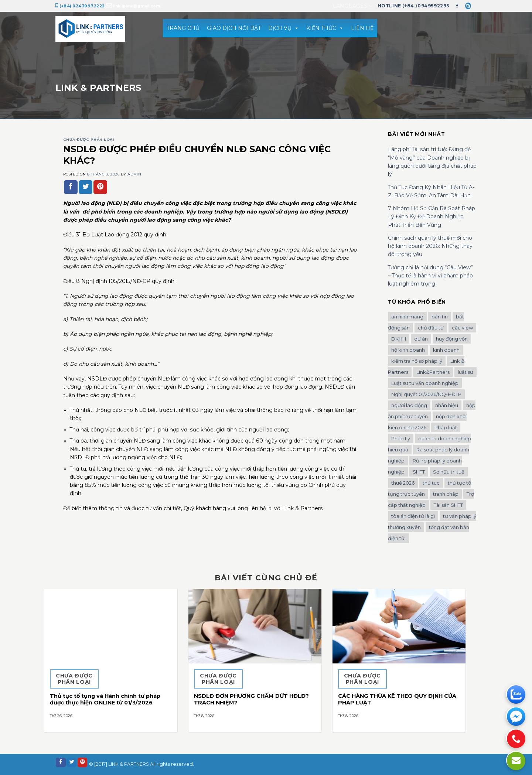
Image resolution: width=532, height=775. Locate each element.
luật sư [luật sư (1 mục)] (465, 372)
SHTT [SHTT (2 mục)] (419, 472)
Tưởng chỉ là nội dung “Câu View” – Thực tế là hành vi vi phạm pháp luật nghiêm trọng (430, 276)
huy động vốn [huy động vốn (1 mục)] (452, 339)
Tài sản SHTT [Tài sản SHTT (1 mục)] (448, 505)
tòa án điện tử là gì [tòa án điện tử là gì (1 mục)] (413, 516)
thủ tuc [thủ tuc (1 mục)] (431, 483)
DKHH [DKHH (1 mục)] (399, 339)
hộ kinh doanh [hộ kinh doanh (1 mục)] (408, 350)
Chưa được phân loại (88, 139)
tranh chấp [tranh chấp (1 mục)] (446, 494)
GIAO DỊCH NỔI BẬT (234, 28)
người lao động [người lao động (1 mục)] (409, 405)
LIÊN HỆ (362, 28)
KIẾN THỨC (325, 28)
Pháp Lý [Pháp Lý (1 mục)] (401, 438)
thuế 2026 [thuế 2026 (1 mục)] (403, 483)
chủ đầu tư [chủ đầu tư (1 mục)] (431, 328)
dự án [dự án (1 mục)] (421, 339)
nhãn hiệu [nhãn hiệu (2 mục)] (447, 405)
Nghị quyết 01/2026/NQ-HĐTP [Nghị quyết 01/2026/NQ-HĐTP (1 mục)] (426, 394)
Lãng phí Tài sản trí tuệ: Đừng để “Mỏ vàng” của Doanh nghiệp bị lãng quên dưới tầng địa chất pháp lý (432, 162)
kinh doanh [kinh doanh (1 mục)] (446, 350)
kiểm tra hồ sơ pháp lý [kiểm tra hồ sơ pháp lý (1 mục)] (417, 361)
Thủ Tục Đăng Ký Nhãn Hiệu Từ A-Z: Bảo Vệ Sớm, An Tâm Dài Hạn (431, 191)
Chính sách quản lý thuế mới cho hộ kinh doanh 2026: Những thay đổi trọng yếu (430, 246)
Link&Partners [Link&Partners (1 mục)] (433, 372)
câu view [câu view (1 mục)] (462, 328)
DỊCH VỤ (284, 28)
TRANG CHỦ (183, 28)
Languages (352, 6)
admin (134, 174)
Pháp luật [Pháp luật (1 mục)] (446, 427)
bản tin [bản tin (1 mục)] (440, 317)
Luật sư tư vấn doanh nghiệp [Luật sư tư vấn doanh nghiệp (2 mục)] (425, 383)
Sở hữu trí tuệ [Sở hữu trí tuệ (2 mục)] (449, 472)
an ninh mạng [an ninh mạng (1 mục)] (407, 317)
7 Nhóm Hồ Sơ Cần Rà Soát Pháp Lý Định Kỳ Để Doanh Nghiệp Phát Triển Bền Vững (432, 217)
